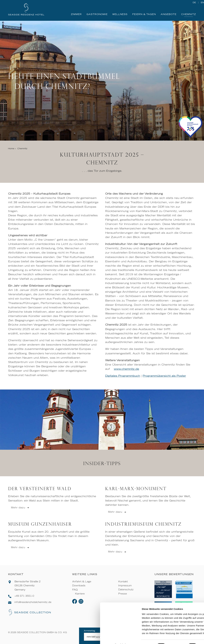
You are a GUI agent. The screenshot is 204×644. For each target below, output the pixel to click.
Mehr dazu (18, 508)
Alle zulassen (177, 602)
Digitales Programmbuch (123, 376)
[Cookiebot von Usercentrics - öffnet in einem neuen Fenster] (21, 638)
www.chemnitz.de (126, 369)
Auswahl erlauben (177, 611)
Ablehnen (177, 621)
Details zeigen (169, 638)
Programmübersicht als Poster (164, 376)
